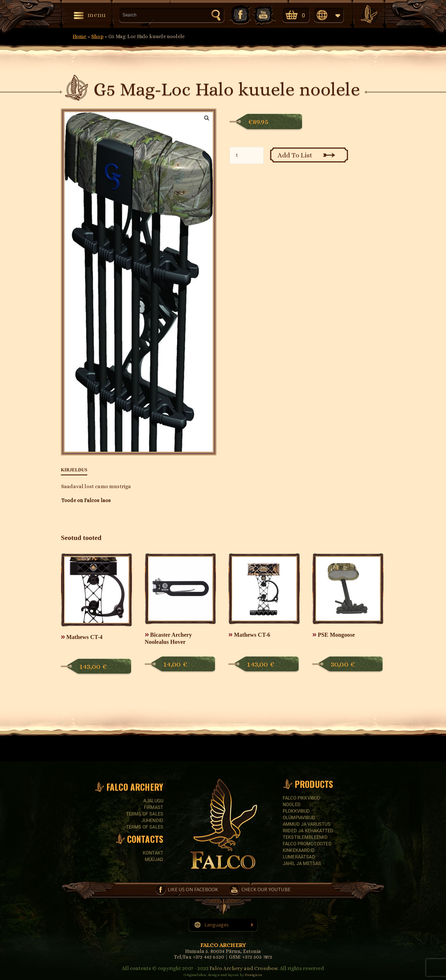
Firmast (154, 807)
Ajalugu (153, 801)
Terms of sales (145, 814)
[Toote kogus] (247, 155)
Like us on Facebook (240, 15)
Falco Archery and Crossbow (243, 968)
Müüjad (154, 859)
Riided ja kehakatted (308, 831)
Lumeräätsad (299, 857)
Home (80, 36)
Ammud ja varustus (307, 824)
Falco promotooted (307, 844)
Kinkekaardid (299, 850)
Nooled (292, 805)
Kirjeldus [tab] (74, 470)
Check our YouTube (264, 15)
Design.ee (254, 975)
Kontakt (153, 853)
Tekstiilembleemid (305, 837)
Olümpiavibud (299, 818)
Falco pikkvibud (302, 798)
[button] (207, 118)
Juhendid (152, 820)
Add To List (295, 155)
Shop (97, 36)
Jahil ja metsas (302, 863)
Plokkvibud (296, 811)
